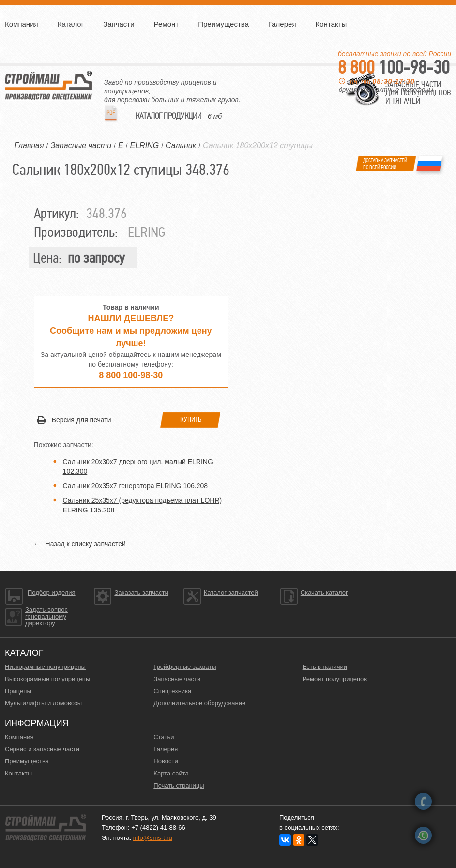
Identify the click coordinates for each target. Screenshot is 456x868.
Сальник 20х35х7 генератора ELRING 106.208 (135, 486)
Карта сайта (171, 773)
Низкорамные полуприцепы (45, 667)
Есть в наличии (325, 667)
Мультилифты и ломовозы (43, 703)
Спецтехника (172, 691)
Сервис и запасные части (42, 749)
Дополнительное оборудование (199, 703)
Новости (166, 761)
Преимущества (223, 24)
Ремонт (167, 24)
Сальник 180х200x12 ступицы (258, 146)
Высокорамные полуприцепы (47, 679)
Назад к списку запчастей (86, 544)
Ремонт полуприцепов (335, 679)
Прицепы (18, 691)
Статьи (164, 737)
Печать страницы (179, 785)
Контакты (331, 24)
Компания (22, 24)
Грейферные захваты (185, 667)
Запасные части (177, 679)
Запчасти (119, 24)
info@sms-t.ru (153, 838)
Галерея (282, 24)
